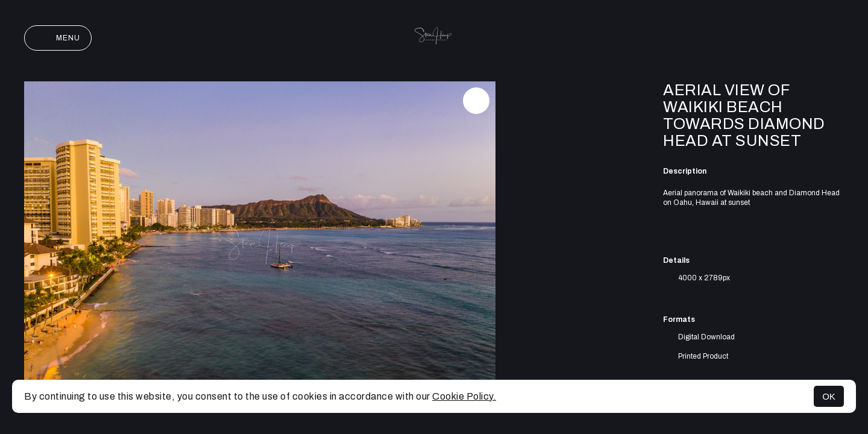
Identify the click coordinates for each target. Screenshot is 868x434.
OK (829, 396)
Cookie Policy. (464, 396)
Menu (58, 38)
